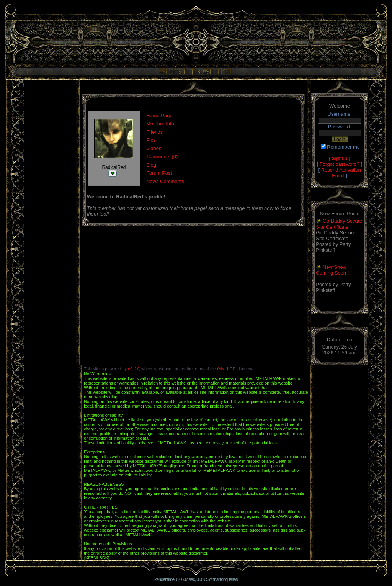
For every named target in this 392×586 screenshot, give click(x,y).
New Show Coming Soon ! (332, 270)
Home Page (159, 115)
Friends (154, 132)
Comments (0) (162, 156)
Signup (340, 158)
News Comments (165, 181)
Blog (151, 165)
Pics (151, 140)
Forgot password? (340, 164)
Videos (154, 148)
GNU (223, 369)
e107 (133, 369)
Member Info (160, 124)
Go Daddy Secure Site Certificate (339, 224)
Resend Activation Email (341, 173)
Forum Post (159, 173)
